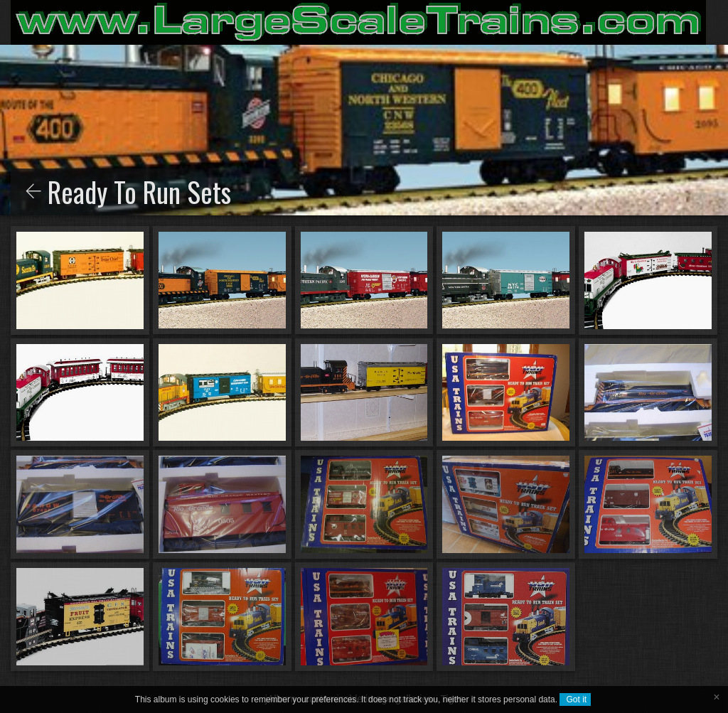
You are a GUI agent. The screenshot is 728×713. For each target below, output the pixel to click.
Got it (575, 699)
